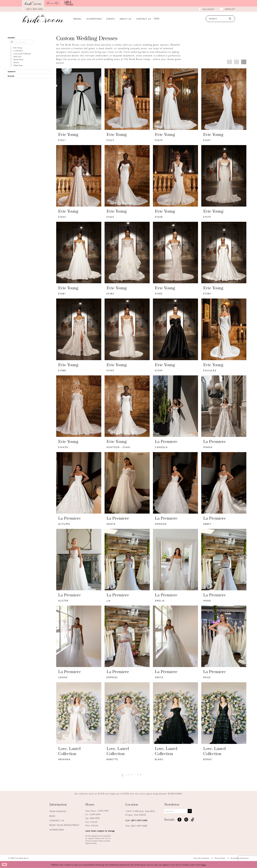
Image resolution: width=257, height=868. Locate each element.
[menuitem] (78, 19)
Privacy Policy (220, 858)
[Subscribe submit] (204, 812)
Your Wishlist (58, 811)
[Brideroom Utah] (43, 19)
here (204, 864)
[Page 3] (128, 774)
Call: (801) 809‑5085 (137, 820)
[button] (28, 39)
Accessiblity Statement (240, 858)
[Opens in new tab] (53, 3)
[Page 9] (140, 774)
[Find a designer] (22, 44)
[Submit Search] (230, 19)
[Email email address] (186, 812)
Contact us (57, 820)
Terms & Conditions (201, 858)
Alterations (57, 830)
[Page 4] (132, 774)
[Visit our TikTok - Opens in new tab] (193, 822)
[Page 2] (124, 774)
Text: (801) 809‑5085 (136, 826)
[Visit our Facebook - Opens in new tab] (179, 822)
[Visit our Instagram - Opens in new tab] (186, 822)
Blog (52, 816)
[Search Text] (220, 19)
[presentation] (79, 99)
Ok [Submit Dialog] (6, 864)
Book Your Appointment (64, 825)
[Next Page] (144, 774)
